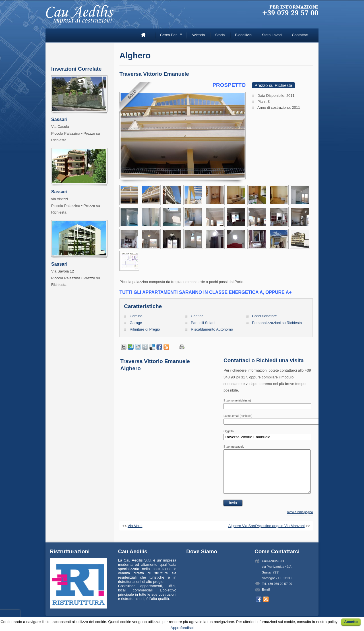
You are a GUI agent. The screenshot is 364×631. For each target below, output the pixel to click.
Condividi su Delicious (152, 347)
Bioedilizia (244, 35)
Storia (220, 35)
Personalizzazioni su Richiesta (277, 323)
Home (146, 35)
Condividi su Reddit (138, 347)
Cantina (197, 316)
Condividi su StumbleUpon (131, 347)
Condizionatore (264, 316)
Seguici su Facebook (259, 608)
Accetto (351, 622)
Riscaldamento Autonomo (212, 329)
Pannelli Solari (203, 323)
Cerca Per (169, 36)
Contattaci (300, 35)
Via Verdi (135, 534)
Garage (136, 323)
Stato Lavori (272, 35)
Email (266, 598)
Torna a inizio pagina (300, 521)
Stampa (182, 347)
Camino (136, 316)
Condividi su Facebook (159, 347)
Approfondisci (182, 628)
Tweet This (124, 347)
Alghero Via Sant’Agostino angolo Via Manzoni (266, 534)
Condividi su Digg (145, 347)
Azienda (198, 35)
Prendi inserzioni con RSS (166, 347)
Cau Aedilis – (81, 17)
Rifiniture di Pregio (145, 329)
